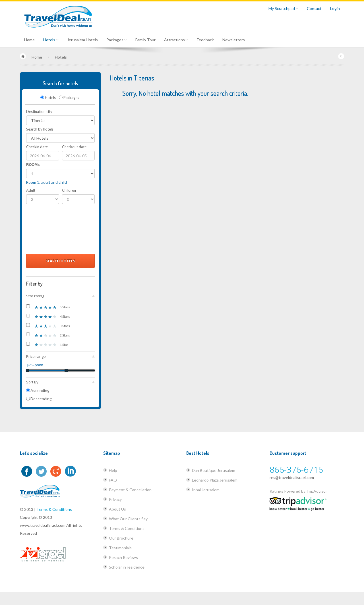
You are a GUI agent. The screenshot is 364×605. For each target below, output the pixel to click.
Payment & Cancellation (130, 490)
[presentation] (49, 230)
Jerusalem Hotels (82, 40)
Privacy (115, 499)
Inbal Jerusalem (206, 490)
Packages (117, 40)
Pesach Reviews (123, 557)
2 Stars (48, 335)
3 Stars (48, 326)
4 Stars (48, 316)
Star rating (60, 296)
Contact (314, 8)
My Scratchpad (283, 8)
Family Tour (145, 40)
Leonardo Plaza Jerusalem (215, 480)
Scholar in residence (127, 567)
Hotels (51, 40)
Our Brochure (121, 538)
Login (335, 8)
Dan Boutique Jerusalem (214, 470)
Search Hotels (60, 261)
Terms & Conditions (54, 509)
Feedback (205, 40)
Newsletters (234, 40)
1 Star (47, 344)
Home (29, 40)
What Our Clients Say (128, 519)
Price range (60, 356)
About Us (117, 509)
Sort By (60, 382)
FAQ (113, 480)
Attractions (176, 40)
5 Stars (48, 307)
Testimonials (120, 548)
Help (113, 470)
